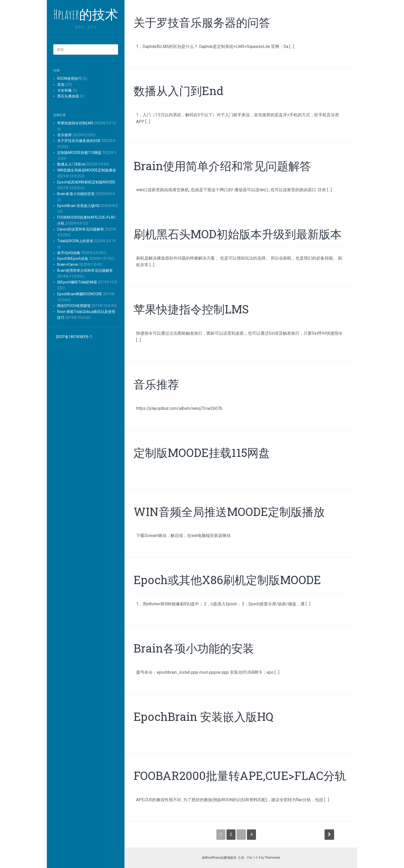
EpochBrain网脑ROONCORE (80, 294)
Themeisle (272, 858)
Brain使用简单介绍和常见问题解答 (85, 270)
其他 (61, 84)
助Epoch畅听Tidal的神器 (77, 282)
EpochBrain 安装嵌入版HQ (78, 206)
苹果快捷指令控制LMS (75, 123)
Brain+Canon (68, 264)
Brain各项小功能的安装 (76, 194)
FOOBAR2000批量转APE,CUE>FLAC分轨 (240, 776)
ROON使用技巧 (69, 78)
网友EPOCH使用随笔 (74, 306)
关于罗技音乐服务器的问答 (79, 141)
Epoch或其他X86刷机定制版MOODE (86, 182)
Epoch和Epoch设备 (73, 259)
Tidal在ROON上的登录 (75, 241)
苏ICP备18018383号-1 (74, 337)
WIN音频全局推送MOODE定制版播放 (87, 170)
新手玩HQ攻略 (69, 253)
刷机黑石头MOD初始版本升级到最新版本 (238, 234)
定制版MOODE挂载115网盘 (79, 153)
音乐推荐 (64, 135)
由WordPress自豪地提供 (219, 858)
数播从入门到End (71, 164)
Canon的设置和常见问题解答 (81, 229)
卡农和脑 (64, 90)
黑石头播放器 (68, 96)
